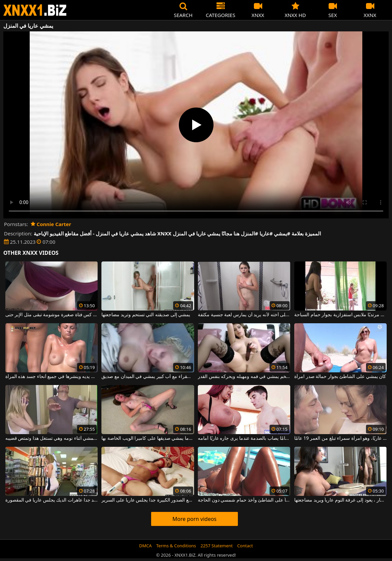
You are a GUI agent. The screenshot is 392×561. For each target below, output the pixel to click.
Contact (245, 546)
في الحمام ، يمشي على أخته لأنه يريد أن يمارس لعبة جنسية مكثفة (244, 315)
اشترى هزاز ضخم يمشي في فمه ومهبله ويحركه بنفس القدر (244, 377)
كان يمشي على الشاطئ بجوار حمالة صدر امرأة (340, 377)
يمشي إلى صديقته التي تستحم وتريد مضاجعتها (146, 315)
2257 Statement (217, 546)
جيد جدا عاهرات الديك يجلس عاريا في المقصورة (52, 500)
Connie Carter (51, 224)
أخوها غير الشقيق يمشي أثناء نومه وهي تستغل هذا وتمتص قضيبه (52, 438)
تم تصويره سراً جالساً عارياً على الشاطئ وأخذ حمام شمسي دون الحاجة (244, 500)
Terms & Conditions (176, 546)
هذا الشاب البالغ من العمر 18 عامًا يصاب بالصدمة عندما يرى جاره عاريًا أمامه (244, 438)
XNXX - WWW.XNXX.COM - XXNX (35, 10)
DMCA (145, 546)
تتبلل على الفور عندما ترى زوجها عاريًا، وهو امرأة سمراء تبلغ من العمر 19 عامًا (340, 438)
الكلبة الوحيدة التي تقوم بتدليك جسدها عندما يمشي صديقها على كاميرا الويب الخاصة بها (148, 438)
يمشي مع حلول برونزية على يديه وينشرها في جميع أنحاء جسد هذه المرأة (52, 377)
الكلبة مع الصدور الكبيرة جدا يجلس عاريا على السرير (148, 500)
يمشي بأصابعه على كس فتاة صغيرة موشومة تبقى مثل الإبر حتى (52, 315)
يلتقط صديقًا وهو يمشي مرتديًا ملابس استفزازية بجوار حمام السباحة (340, 315)
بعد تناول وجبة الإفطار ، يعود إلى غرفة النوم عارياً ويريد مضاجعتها (340, 500)
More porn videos (194, 519)
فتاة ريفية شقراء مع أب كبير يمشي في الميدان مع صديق (148, 377)
